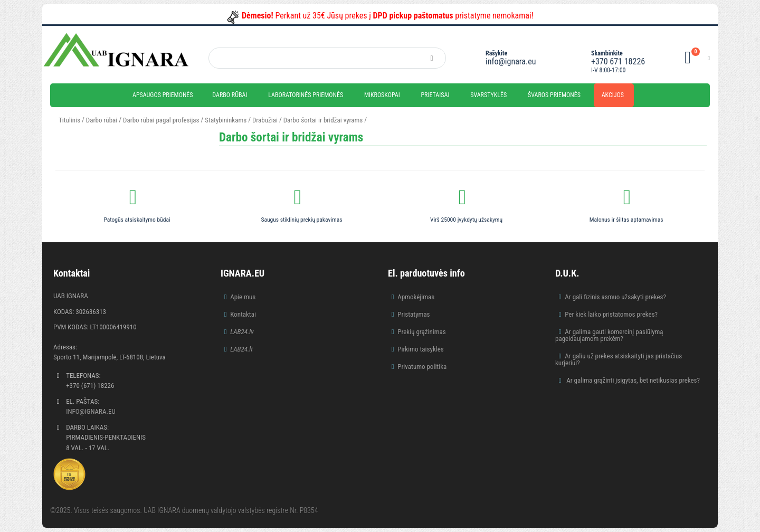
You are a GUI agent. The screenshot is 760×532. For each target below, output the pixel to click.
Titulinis (69, 120)
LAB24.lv (242, 332)
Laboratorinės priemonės (306, 95)
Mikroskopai (382, 95)
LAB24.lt (241, 349)
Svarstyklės (488, 95)
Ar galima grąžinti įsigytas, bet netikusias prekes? (632, 380)
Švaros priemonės (554, 95)
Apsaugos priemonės (163, 95)
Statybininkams (226, 120)
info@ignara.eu (511, 61)
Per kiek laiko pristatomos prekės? (611, 314)
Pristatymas (414, 314)
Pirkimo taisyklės (421, 349)
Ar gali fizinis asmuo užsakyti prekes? (615, 297)
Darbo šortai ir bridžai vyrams (323, 120)
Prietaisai (435, 95)
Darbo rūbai (230, 95)
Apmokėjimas (416, 297)
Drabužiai (265, 120)
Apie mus (243, 297)
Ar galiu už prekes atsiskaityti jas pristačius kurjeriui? (619, 359)
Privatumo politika (422, 367)
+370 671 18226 (618, 61)
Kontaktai (243, 314)
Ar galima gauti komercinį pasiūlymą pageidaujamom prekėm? (609, 335)
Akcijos (613, 95)
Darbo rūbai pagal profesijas (161, 120)
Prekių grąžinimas (422, 332)
